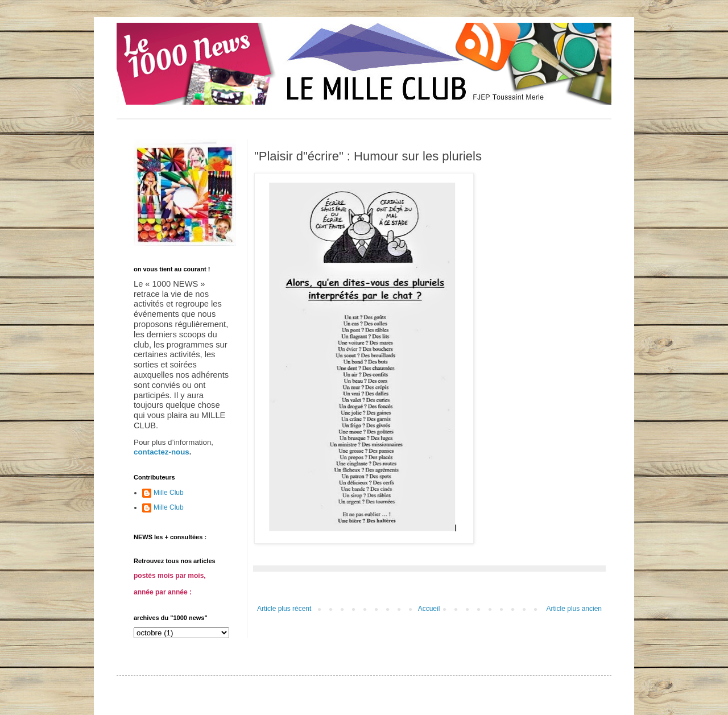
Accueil (429, 609)
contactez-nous (162, 452)
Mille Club (169, 493)
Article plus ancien (574, 609)
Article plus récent (284, 609)
